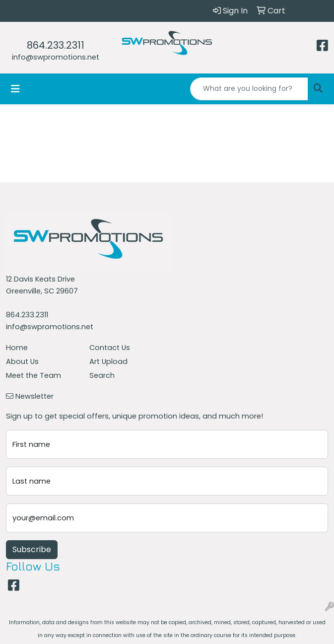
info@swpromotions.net (56, 57)
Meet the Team (33, 375)
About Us (22, 361)
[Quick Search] (249, 89)
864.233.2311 (56, 45)
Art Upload (108, 361)
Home (17, 348)
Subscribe (32, 549)
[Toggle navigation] (15, 89)
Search (102, 375)
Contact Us (110, 348)
